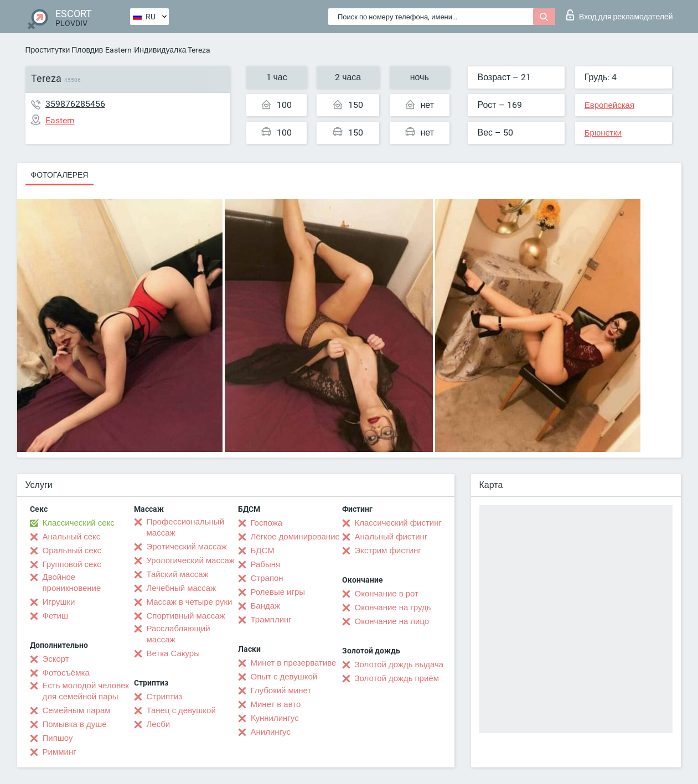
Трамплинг (271, 620)
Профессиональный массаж (186, 527)
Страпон (267, 578)
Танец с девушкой (181, 710)
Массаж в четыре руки (190, 602)
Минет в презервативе (294, 663)
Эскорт (56, 659)
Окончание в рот (387, 594)
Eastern (118, 50)
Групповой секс (72, 564)
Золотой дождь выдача (399, 664)
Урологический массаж (191, 560)
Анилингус (271, 732)
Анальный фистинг (391, 537)
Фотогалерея (60, 175)
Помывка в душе (75, 724)
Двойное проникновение (72, 583)
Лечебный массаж (182, 588)
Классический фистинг (398, 523)
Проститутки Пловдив (64, 50)
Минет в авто (276, 704)
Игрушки (59, 602)
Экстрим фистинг (388, 551)
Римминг (60, 752)
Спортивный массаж (186, 616)
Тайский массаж (178, 574)
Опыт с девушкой (284, 677)
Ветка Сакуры (173, 653)
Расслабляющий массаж (179, 634)
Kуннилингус (275, 718)
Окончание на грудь (393, 608)
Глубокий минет (281, 690)
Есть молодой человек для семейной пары (86, 691)
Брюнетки (603, 133)
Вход (620, 15)
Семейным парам (77, 710)
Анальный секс (72, 537)
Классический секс (79, 523)
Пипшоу (58, 738)
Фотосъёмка (66, 673)
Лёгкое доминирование (295, 537)
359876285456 (75, 104)
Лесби (159, 724)
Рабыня (266, 564)
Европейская (609, 105)
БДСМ (263, 551)
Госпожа (267, 523)
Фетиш (56, 616)
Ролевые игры (278, 592)
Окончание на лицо (392, 621)
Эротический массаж (187, 547)
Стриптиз (165, 697)
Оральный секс (72, 551)
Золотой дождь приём (397, 678)
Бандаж (266, 606)
